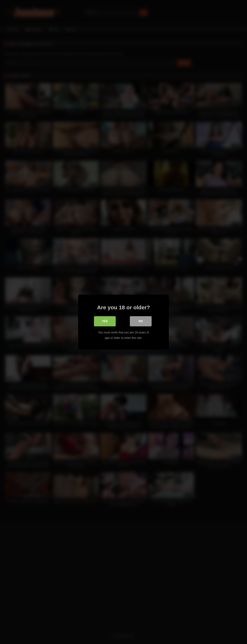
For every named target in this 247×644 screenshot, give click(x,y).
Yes (105, 321)
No (141, 321)
